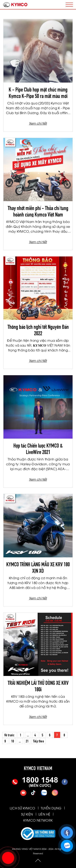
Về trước (9, 735)
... (28, 735)
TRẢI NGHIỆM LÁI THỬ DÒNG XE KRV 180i (38, 685)
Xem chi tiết (38, 123)
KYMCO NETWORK (38, 820)
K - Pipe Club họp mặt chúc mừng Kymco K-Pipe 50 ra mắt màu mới (38, 92)
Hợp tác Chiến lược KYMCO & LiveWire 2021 (38, 448)
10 (13, 741)
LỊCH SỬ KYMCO (22, 808)
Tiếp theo (39, 741)
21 (27, 741)
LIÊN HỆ (44, 814)
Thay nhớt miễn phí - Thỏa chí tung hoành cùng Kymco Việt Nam (38, 211)
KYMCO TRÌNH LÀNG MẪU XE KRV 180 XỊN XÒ (38, 567)
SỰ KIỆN (27, 814)
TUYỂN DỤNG (51, 808)
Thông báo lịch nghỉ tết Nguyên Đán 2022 (38, 329)
